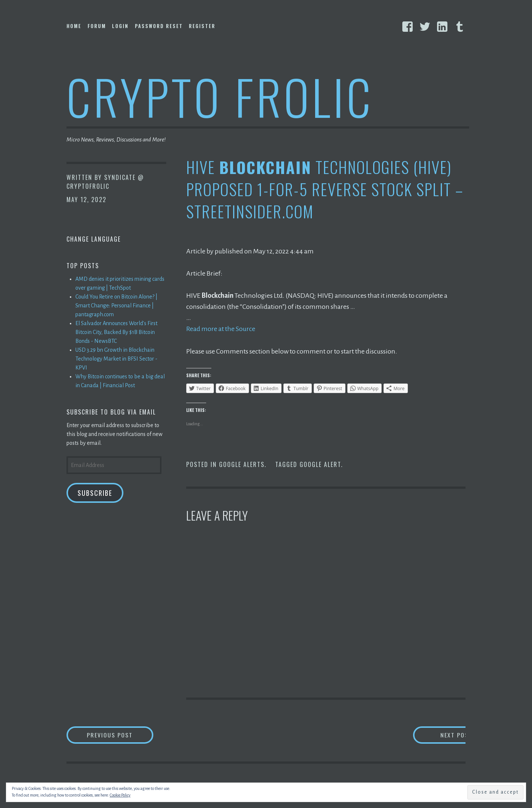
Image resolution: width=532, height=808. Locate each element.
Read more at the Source (221, 329)
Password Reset (159, 26)
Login (120, 26)
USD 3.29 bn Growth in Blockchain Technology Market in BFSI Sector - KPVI (116, 359)
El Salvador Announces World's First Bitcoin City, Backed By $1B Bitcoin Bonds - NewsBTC (116, 332)
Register (202, 26)
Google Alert (320, 464)
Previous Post (120, 735)
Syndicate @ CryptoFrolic (105, 182)
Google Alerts (242, 464)
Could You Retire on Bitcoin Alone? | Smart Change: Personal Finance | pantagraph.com (116, 306)
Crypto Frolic (220, 96)
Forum (97, 26)
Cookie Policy (120, 795)
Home (74, 26)
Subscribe (95, 493)
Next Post (436, 735)
